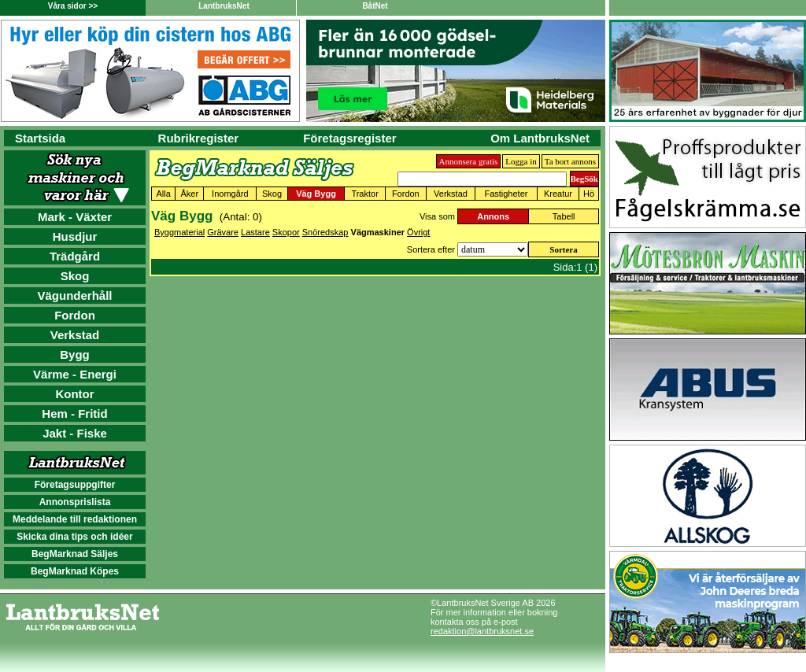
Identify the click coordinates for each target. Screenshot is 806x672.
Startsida (40, 138)
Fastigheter (506, 194)
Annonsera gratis (469, 161)
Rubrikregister (199, 138)
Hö (589, 194)
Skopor (286, 232)
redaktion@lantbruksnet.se (482, 631)
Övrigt (418, 232)
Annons (493, 216)
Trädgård (75, 256)
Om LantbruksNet (540, 138)
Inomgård (230, 194)
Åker (189, 194)
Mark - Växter (75, 217)
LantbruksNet (224, 6)
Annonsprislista (75, 502)
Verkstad (75, 335)
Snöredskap (325, 232)
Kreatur (558, 194)
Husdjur (75, 236)
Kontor (74, 394)
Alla (163, 194)
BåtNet (375, 6)
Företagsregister (349, 138)
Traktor (364, 194)
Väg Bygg (316, 194)
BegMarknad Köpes (75, 571)
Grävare (223, 232)
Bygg (75, 354)
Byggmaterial (179, 232)
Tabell (564, 216)
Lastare (255, 232)
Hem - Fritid (74, 414)
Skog (75, 276)
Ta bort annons (570, 161)
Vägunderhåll (74, 295)
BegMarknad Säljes (75, 554)
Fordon (75, 315)
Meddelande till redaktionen (75, 519)
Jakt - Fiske (75, 433)
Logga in (521, 161)
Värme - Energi (75, 374)
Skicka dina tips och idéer (74, 537)
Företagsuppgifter (75, 485)
